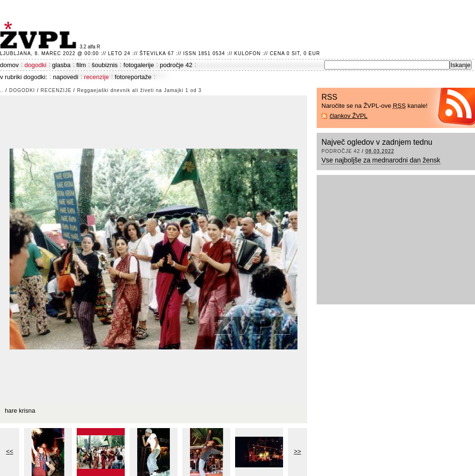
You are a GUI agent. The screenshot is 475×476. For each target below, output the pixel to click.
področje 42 (176, 65)
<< (10, 451)
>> (298, 451)
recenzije (96, 77)
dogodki (36, 65)
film (81, 65)
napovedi (65, 77)
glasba (61, 65)
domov (9, 65)
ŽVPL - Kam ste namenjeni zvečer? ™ (40, 35)
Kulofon (247, 53)
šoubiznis (105, 65)
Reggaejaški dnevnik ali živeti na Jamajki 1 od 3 (139, 90)
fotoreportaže (133, 77)
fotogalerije (139, 65)
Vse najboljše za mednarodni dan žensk (381, 160)
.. (2, 90)
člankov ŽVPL (349, 116)
